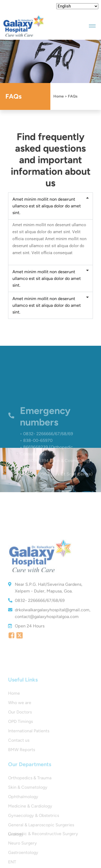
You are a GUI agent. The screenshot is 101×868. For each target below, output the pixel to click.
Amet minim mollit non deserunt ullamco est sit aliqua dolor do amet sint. (47, 206)
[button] (50, 206)
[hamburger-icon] (92, 26)
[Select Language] (77, 6)
